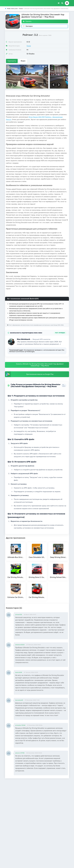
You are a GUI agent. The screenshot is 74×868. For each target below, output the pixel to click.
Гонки (29, 46)
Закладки (28, 26)
